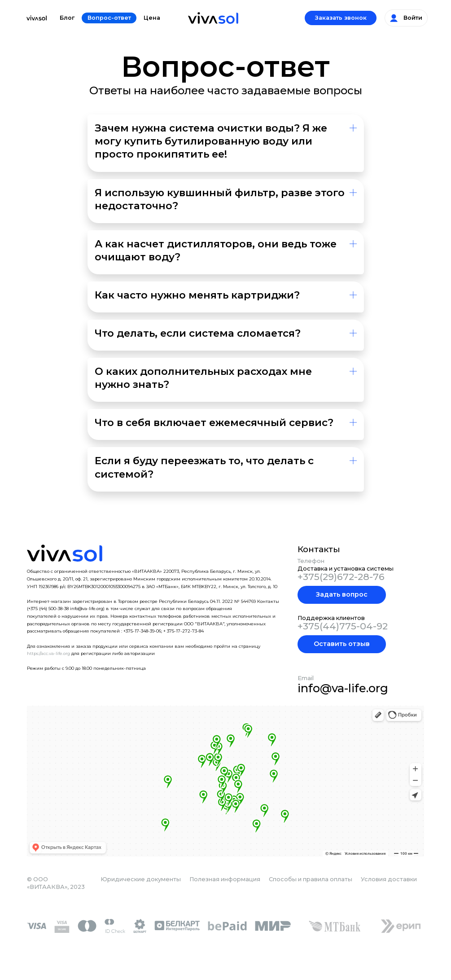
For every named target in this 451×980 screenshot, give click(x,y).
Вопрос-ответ (109, 18)
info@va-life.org (343, 688)
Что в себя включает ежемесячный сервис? (214, 422)
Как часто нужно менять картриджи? (197, 295)
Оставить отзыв (342, 644)
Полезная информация (225, 879)
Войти (406, 18)
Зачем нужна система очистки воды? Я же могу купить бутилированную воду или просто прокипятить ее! (211, 141)
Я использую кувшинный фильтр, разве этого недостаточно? (220, 199)
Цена (152, 18)
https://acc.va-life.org (48, 653)
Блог (67, 18)
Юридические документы (141, 879)
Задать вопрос (342, 594)
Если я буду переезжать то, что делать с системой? (204, 467)
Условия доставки (389, 879)
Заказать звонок (341, 18)
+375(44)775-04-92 (343, 626)
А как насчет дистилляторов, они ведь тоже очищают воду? (216, 250)
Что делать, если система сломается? (198, 333)
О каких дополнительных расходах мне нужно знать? (203, 378)
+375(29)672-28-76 (341, 577)
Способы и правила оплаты (311, 879)
